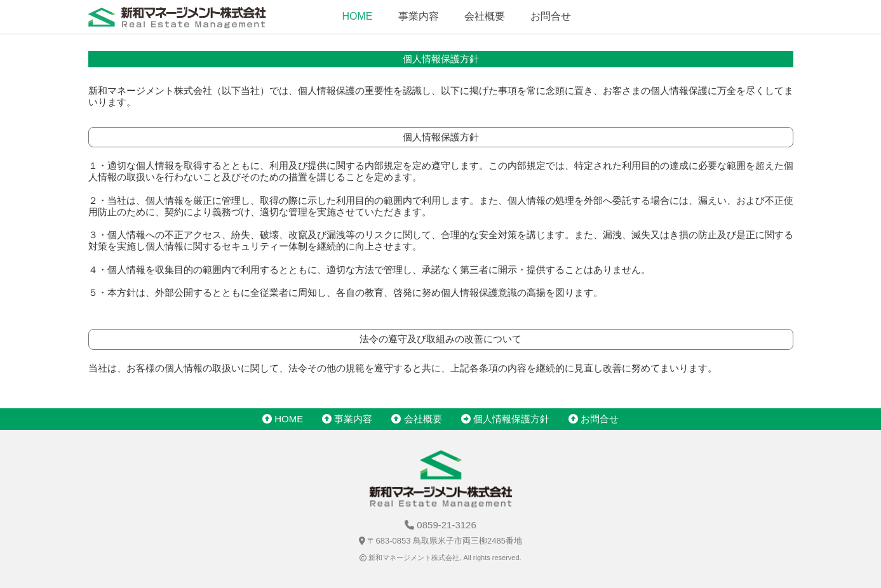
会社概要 (485, 16)
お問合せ (551, 16)
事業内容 (419, 16)
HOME (358, 16)
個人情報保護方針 (505, 419)
